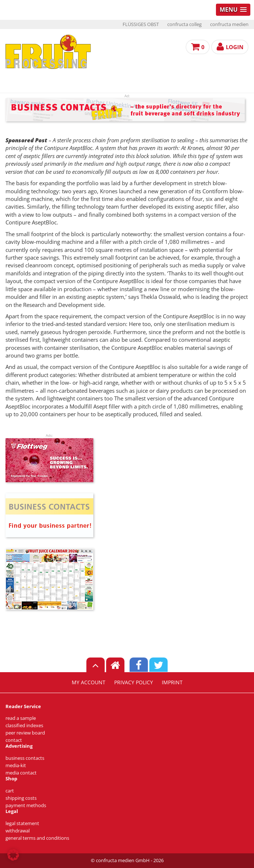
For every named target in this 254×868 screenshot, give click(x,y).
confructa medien (229, 24)
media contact (21, 773)
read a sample (21, 718)
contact (14, 740)
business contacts (25, 758)
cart (10, 791)
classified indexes (24, 726)
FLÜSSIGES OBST (141, 24)
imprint (172, 682)
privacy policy (134, 682)
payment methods (26, 805)
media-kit (16, 766)
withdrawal (18, 831)
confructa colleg (184, 24)
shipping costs (21, 798)
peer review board (25, 733)
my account (89, 682)
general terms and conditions (37, 838)
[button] (13, 855)
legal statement (22, 823)
